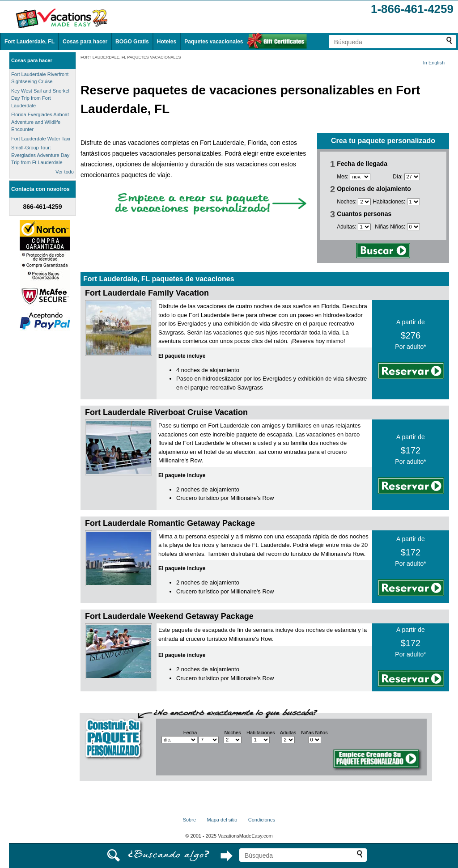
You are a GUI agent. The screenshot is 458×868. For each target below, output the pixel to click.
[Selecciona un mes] (360, 177)
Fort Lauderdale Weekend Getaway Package (169, 616)
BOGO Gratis (132, 42)
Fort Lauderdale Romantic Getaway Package (170, 523)
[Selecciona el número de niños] (413, 227)
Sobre (189, 820)
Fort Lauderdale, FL (30, 42)
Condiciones (262, 820)
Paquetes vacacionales (214, 42)
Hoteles (167, 42)
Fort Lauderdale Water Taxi (41, 139)
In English (434, 63)
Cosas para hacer (85, 42)
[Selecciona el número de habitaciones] (413, 202)
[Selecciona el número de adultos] (364, 227)
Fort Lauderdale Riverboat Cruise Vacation (166, 412)
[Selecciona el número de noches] (364, 202)
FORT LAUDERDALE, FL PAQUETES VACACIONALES (131, 57)
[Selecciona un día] (412, 177)
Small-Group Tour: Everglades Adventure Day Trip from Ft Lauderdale (40, 155)
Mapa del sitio (222, 820)
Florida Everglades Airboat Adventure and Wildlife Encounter (40, 122)
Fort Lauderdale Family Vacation (147, 293)
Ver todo (65, 172)
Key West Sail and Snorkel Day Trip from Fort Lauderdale (40, 98)
